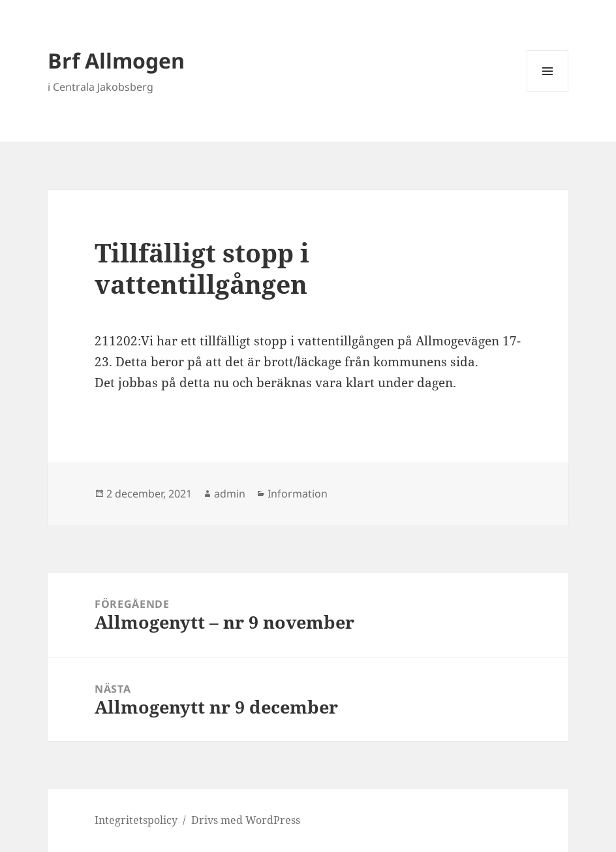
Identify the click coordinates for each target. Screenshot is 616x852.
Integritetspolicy (136, 820)
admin (230, 494)
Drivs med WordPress (246, 820)
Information (298, 494)
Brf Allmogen (116, 60)
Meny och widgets (548, 92)
